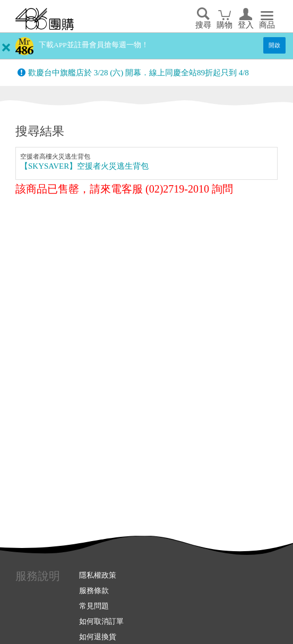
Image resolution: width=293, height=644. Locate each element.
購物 (225, 25)
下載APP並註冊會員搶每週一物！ (94, 45)
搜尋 (203, 25)
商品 (267, 25)
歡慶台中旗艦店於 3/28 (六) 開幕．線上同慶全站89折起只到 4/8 (139, 73)
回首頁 (45, 19)
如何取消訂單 (101, 621)
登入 (246, 25)
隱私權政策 (98, 575)
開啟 (274, 45)
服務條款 (94, 590)
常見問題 (94, 606)
